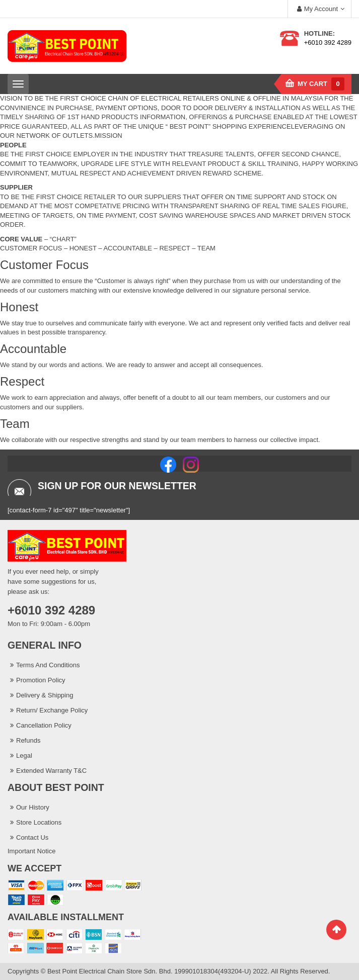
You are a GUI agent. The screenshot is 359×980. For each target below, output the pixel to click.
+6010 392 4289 (328, 42)
